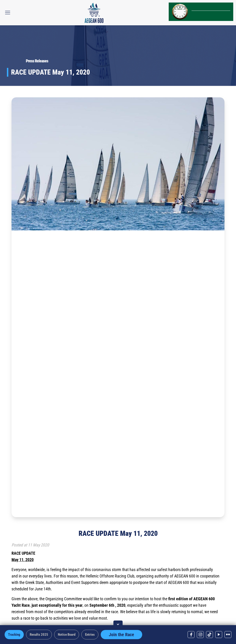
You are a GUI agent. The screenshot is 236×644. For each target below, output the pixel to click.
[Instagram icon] (200, 635)
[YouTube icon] (219, 635)
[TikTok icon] (209, 635)
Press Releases (37, 61)
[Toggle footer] (118, 624)
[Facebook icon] (191, 635)
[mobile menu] (8, 13)
